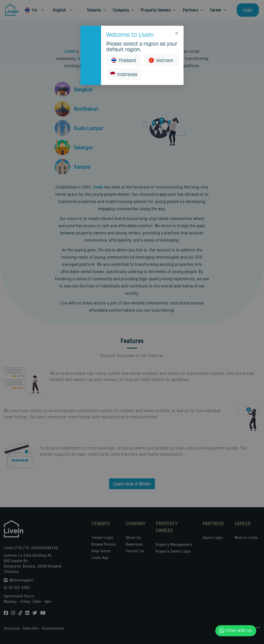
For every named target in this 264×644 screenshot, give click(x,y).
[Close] (177, 33)
